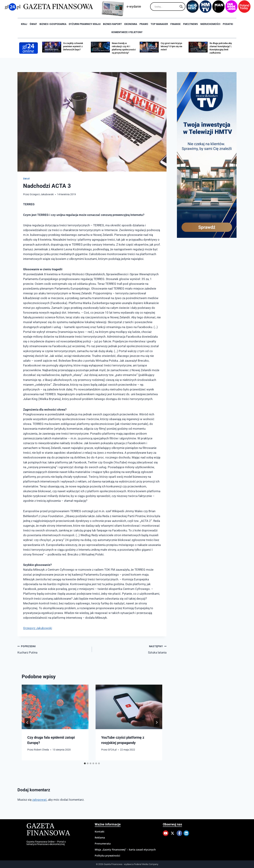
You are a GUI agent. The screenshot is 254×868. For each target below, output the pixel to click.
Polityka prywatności (107, 856)
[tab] (85, 763)
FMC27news (190, 24)
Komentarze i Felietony (127, 32)
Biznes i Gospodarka (53, 24)
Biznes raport (112, 24)
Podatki (228, 24)
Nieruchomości (210, 24)
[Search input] (166, 7)
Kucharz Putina (53, 649)
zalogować (40, 800)
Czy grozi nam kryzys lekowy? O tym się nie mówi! (171, 46)
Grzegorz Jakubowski (42, 194)
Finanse (176, 24)
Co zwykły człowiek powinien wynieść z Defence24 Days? (73, 46)
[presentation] (55, 707)
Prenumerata (103, 844)
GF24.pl (112, 750)
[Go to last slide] (27, 722)
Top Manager (159, 24)
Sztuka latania (131, 649)
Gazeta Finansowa (48, 830)
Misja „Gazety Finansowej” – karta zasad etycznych (125, 850)
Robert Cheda (42, 750)
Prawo (144, 24)
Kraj (24, 24)
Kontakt (100, 832)
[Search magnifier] (181, 7)
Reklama (100, 838)
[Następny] (157, 722)
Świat (33, 24)
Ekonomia (131, 24)
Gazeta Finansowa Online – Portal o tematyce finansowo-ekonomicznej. (46, 843)
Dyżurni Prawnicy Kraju (85, 24)
